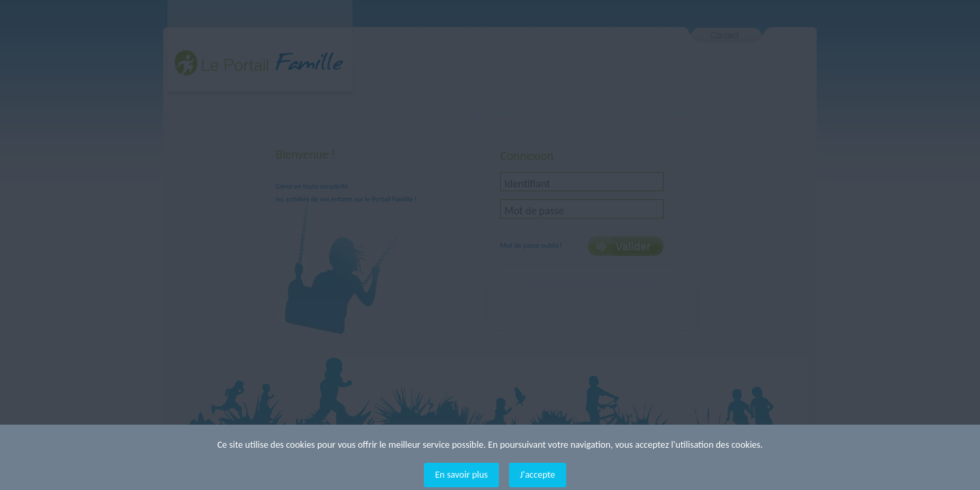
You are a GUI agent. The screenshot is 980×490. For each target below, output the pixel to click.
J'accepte (538, 475)
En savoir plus (461, 475)
